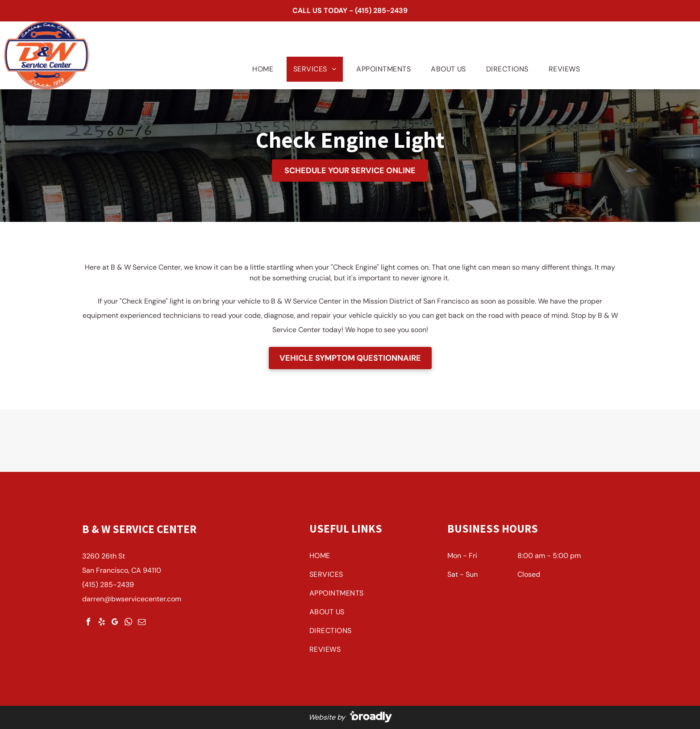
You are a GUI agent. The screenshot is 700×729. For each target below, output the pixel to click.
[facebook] (88, 623)
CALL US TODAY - (323, 10)
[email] (142, 623)
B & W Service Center (139, 529)
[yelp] (101, 623)
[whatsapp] (128, 623)
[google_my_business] (115, 623)
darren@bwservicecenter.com (132, 599)
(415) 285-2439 (381, 10)
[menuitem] (259, 69)
